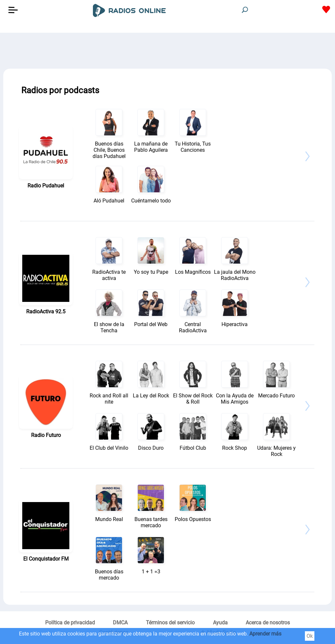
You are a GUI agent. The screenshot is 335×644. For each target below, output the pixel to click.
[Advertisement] (167, 49)
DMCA (120, 623)
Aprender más (265, 634)
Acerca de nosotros (268, 623)
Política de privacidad (70, 623)
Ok (310, 636)
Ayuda (220, 623)
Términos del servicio (170, 623)
